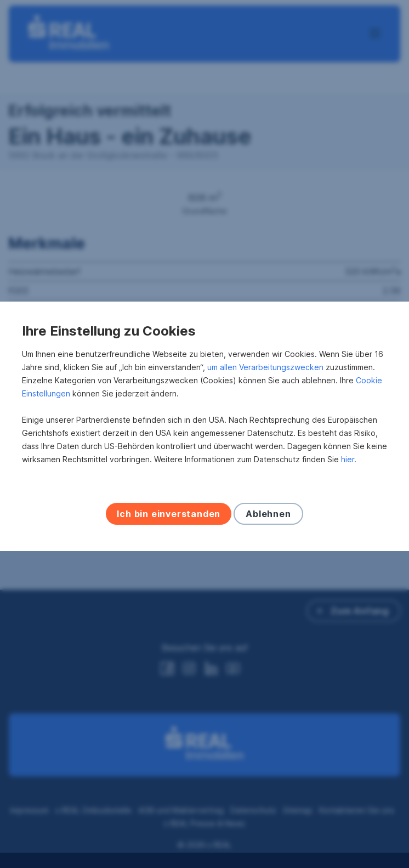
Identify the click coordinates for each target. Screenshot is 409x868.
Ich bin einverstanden (169, 521)
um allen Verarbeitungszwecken (265, 375)
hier (348, 467)
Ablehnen (268, 521)
